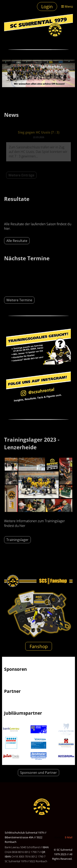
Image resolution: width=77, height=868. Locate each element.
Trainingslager (17, 540)
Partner (12, 691)
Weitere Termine (19, 300)
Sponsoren (16, 669)
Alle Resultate (17, 241)
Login (47, 6)
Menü (67, 6)
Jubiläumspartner (23, 713)
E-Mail (69, 837)
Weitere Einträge (21, 175)
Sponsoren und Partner (38, 773)
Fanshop (39, 646)
